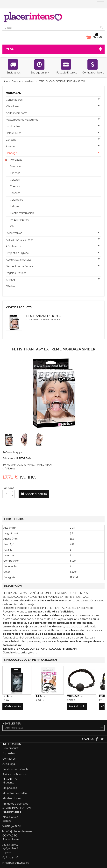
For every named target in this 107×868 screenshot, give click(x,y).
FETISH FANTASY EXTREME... (43, 316)
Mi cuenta (8, 783)
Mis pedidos (10, 788)
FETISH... (8, 696)
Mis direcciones (12, 798)
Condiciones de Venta (15, 769)
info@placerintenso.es (19, 831)
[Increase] (13, 492)
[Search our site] (51, 28)
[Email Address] (50, 728)
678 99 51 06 (13, 826)
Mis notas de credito (15, 793)
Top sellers (9, 753)
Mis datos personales (15, 804)
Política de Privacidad (15, 774)
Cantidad (8, 488)
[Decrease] (13, 496)
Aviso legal (9, 764)
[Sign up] (101, 728)
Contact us (9, 759)
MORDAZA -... (75, 696)
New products (11, 748)
